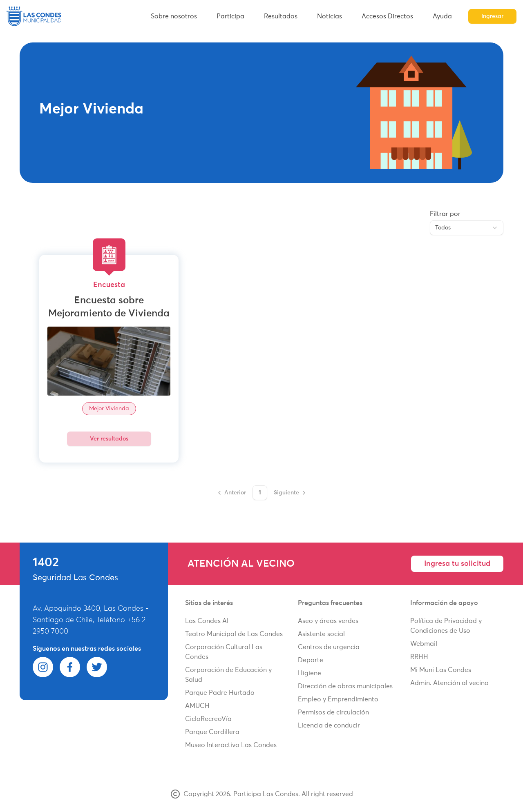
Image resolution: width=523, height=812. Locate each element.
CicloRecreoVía (208, 719)
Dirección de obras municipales (345, 686)
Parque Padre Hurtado (220, 693)
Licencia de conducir (329, 725)
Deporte (311, 660)
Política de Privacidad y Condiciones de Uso (446, 626)
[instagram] (43, 667)
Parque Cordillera (212, 732)
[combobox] (467, 228)
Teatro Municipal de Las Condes (234, 634)
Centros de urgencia (329, 647)
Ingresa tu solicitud (457, 564)
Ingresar (492, 16)
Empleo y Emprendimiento (338, 699)
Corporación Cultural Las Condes (224, 652)
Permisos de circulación (333, 712)
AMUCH (197, 706)
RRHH (419, 657)
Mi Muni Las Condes (441, 670)
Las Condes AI (207, 621)
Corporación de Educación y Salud (228, 675)
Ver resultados (109, 439)
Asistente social (321, 634)
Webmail (424, 644)
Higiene (310, 673)
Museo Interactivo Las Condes (231, 745)
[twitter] (97, 667)
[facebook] (70, 667)
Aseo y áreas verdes (328, 621)
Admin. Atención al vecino (449, 683)
